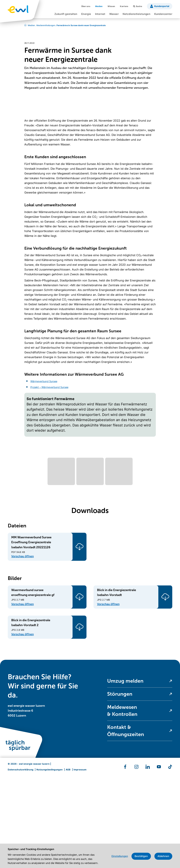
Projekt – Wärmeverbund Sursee (49, 479)
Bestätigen (141, 856)
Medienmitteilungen (45, 25)
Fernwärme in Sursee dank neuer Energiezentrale (81, 25)
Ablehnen (163, 856)
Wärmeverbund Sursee (44, 473)
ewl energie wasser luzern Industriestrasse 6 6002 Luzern (26, 803)
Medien (31, 25)
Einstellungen (120, 856)
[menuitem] (66, 15)
